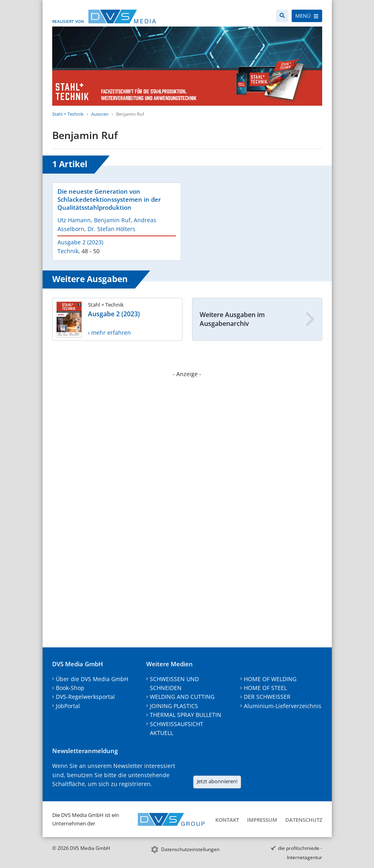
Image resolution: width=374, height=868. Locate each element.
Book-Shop (70, 688)
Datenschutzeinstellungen (190, 849)
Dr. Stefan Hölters (111, 229)
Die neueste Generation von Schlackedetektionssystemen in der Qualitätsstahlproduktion (109, 199)
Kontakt (227, 820)
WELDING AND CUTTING (182, 697)
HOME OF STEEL (265, 688)
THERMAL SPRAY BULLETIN (186, 715)
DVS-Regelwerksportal (85, 697)
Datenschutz (304, 820)
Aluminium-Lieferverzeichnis (283, 706)
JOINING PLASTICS (174, 706)
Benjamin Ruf (112, 220)
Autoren (100, 114)
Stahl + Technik (68, 114)
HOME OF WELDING (270, 679)
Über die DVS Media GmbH (92, 679)
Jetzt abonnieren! (217, 781)
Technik (68, 251)
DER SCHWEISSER (267, 697)
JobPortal (68, 706)
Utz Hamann (74, 220)
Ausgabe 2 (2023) (80, 242)
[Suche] (282, 16)
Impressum (262, 820)
